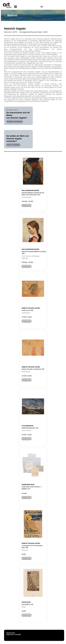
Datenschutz (11, 633)
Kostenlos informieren (15, 122)
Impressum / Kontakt (14, 634)
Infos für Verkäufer (13, 145)
